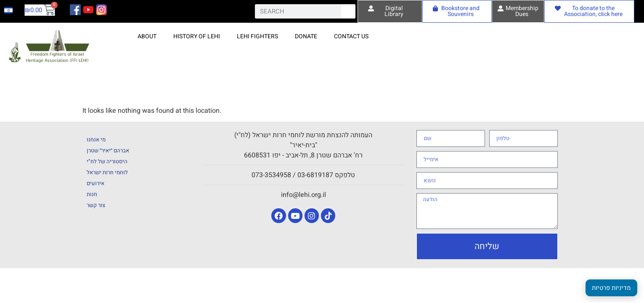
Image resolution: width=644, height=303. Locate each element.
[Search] (348, 11)
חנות (92, 194)
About (147, 36)
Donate (306, 36)
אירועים (95, 183)
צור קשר (96, 205)
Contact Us (351, 36)
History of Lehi (197, 36)
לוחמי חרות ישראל (107, 172)
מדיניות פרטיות (611, 288)
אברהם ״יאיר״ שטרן (108, 150)
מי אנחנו (96, 140)
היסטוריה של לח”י (107, 161)
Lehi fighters (257, 36)
